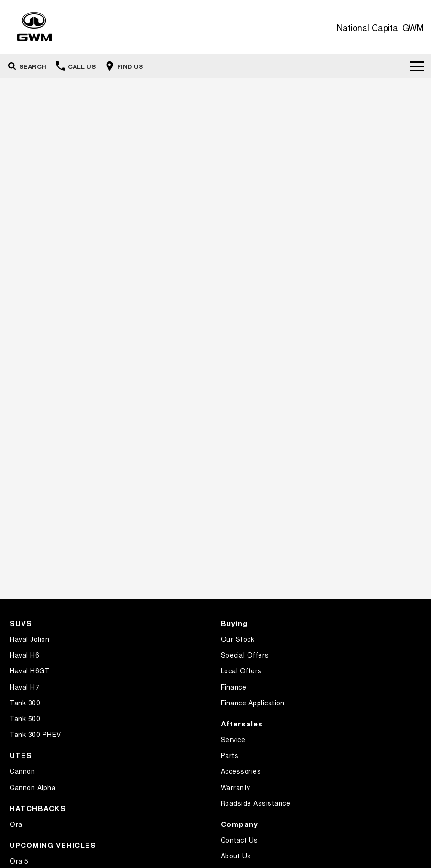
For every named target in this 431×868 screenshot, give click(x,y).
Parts (230, 755)
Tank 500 (25, 718)
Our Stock (238, 639)
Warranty (236, 787)
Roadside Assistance (256, 803)
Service (233, 739)
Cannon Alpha (32, 787)
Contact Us (239, 840)
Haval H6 (24, 655)
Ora (16, 824)
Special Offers (245, 655)
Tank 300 (25, 703)
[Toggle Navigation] (417, 66)
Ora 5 (19, 861)
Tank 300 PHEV (35, 734)
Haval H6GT (29, 670)
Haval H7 (24, 687)
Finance (234, 687)
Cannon (22, 771)
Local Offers (241, 670)
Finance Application (253, 703)
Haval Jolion (29, 639)
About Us (236, 856)
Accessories (241, 771)
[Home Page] (34, 27)
